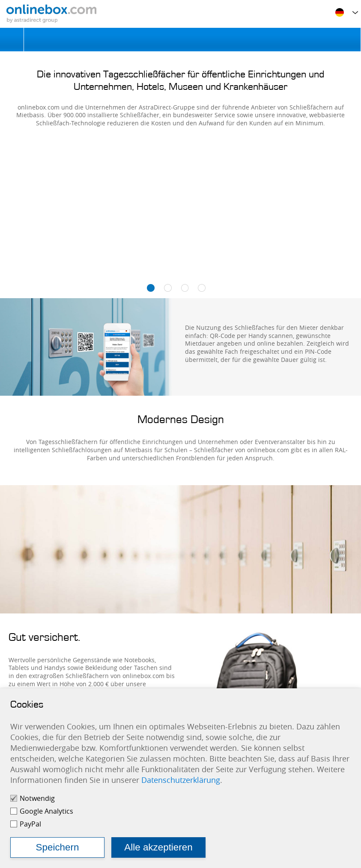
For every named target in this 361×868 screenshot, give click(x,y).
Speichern (58, 847)
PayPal (30, 824)
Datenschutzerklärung (181, 780)
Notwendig (37, 798)
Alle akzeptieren (158, 847)
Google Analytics (46, 811)
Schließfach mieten (192, 40)
